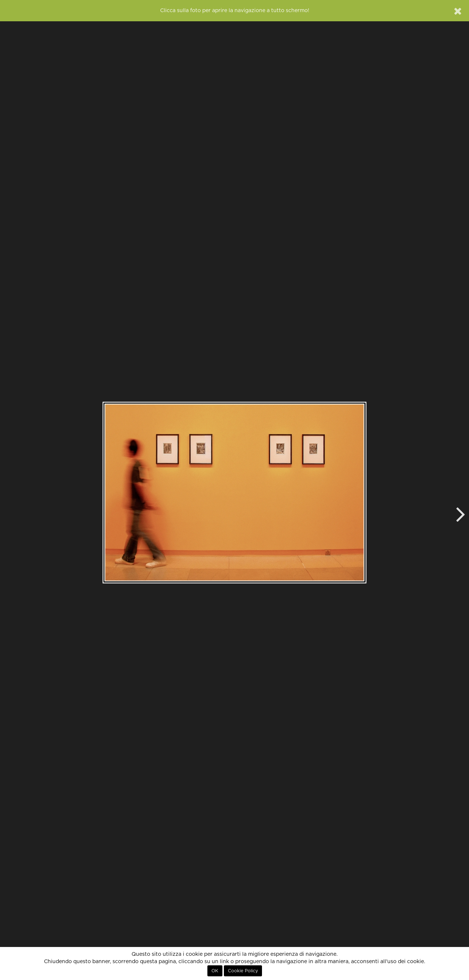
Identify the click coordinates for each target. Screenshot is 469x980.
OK (215, 971)
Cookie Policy (243, 971)
